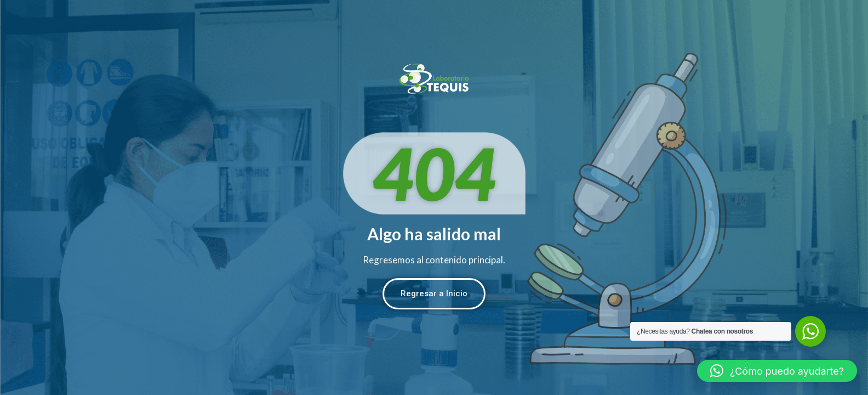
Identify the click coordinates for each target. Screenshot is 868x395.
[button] (777, 371)
